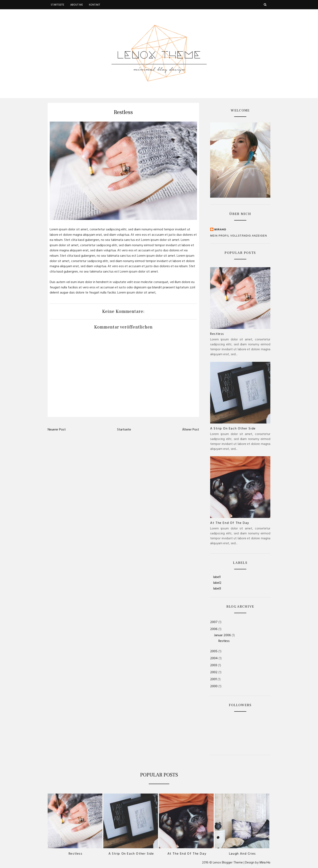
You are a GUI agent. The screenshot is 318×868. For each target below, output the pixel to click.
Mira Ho (265, 863)
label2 (217, 583)
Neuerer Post (57, 430)
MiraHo (220, 230)
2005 (214, 652)
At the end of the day (230, 523)
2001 (213, 680)
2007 (214, 622)
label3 (217, 589)
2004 (214, 659)
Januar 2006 (222, 636)
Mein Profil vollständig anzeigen (238, 236)
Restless (217, 334)
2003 (214, 666)
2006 (214, 629)
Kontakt (95, 5)
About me (77, 5)
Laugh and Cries (243, 854)
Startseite (57, 5)
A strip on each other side (233, 429)
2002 (214, 673)
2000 (214, 687)
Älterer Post (191, 430)
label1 (217, 577)
